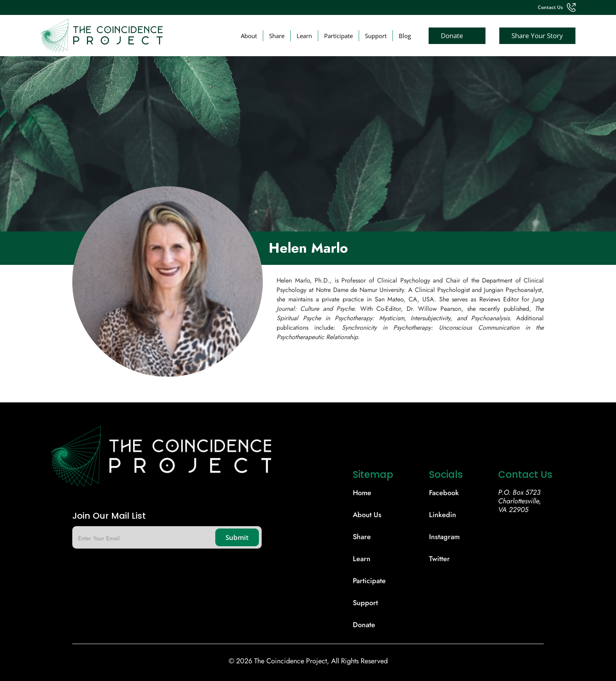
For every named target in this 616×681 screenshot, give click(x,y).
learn (362, 559)
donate (364, 625)
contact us (550, 7)
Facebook (444, 493)
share (362, 537)
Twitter (439, 559)
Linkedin (443, 515)
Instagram (444, 537)
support (365, 603)
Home (362, 493)
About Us (367, 515)
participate (369, 581)
